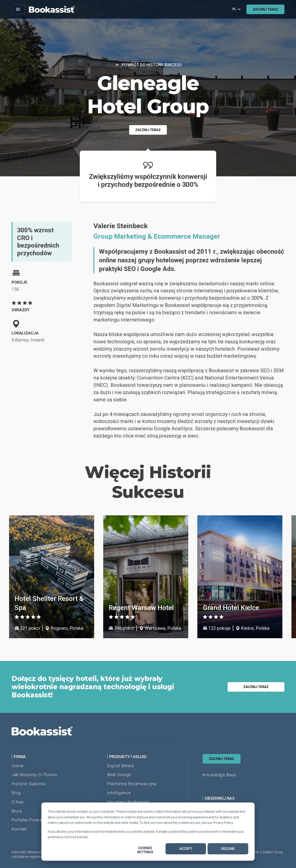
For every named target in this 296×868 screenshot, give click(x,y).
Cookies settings (145, 850)
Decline (228, 849)
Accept (186, 849)
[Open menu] (18, 9)
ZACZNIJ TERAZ (265, 9)
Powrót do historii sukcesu (148, 65)
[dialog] (148, 832)
